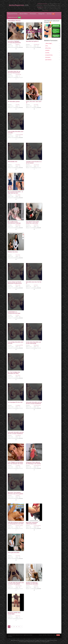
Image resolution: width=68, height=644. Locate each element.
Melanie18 (18, 616)
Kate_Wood (18, 375)
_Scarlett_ (47, 53)
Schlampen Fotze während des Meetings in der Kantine (33, 463)
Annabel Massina (37, 465)
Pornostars (46, 10)
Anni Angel (36, 105)
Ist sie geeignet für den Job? (15, 402)
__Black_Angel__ (49, 43)
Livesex (40, 635)
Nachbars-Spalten (19, 526)
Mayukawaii (36, 345)
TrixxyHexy (18, 465)
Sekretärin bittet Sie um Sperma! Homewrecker (14, 72)
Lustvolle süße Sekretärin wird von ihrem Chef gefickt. (16, 583)
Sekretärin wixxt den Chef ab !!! (34, 283)
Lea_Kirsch (36, 225)
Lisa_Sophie (18, 195)
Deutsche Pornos (42, 4)
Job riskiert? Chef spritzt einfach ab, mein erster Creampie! (32, 223)
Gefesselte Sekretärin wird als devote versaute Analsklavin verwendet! (34, 404)
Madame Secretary (13, 252)
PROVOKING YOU (12, 162)
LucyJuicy (17, 315)
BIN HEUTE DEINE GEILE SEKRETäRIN (14, 613)
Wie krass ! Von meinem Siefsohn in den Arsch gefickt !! (15, 494)
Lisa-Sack (36, 285)
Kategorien (40, 7)
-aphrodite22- (48, 60)
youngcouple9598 (19, 135)
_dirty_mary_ (48, 48)
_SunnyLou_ (48, 57)
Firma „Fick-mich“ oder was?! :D (34, 102)
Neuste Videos (24, 14)
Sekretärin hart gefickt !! (32, 41)
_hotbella (47, 50)
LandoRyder (18, 405)
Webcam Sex (50, 635)
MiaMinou (18, 44)
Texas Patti (18, 255)
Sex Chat (51, 14)
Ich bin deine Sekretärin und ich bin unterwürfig (33, 343)
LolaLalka (17, 105)
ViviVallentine (37, 44)
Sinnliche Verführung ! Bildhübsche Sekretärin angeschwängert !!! (32, 584)
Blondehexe (18, 225)
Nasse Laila (18, 285)
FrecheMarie (18, 435)
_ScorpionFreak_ (49, 55)
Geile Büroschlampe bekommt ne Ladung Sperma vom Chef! (16, 523)
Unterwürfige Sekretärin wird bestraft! (15, 343)
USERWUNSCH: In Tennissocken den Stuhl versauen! (14, 313)
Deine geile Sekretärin (14, 553)
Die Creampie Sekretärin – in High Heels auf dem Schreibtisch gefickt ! (15, 193)
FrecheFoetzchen (37, 405)
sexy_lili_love (36, 165)
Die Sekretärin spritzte (14, 102)
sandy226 (18, 496)
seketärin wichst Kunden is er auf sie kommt (34, 162)
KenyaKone (18, 165)
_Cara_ (47, 46)
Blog (54, 635)
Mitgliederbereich (14, 17)
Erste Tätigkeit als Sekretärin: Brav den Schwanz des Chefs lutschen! (15, 464)
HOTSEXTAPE (18, 75)
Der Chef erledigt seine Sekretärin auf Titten (14, 373)
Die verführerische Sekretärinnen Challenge (14, 222)
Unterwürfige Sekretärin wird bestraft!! (15, 132)
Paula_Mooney (19, 586)
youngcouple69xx (37, 526)
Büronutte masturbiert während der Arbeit (32, 523)
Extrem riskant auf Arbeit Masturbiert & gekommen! (15, 283)
